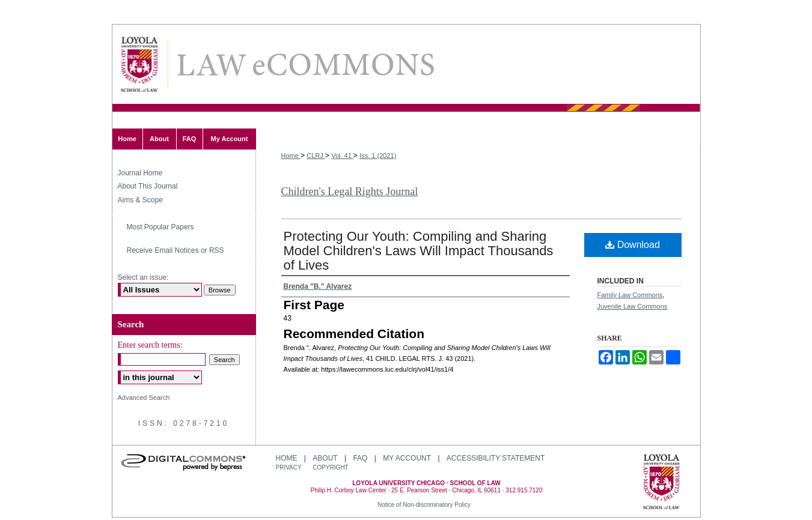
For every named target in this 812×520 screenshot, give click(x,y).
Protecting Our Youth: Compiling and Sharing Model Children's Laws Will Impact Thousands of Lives (419, 251)
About (325, 458)
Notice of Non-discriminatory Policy (424, 505)
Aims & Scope (140, 200)
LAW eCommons (305, 65)
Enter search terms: (150, 345)
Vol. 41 (342, 156)
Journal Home (140, 173)
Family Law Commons (630, 295)
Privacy (290, 467)
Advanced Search (144, 398)
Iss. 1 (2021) (378, 156)
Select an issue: (143, 277)
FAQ (360, 458)
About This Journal (148, 186)
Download (633, 245)
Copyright (330, 467)
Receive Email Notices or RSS (176, 250)
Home (291, 156)
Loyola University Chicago (661, 483)
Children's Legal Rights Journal (350, 192)
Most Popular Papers (160, 227)
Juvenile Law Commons (633, 306)
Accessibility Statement (496, 458)
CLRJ (316, 156)
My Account (407, 458)
